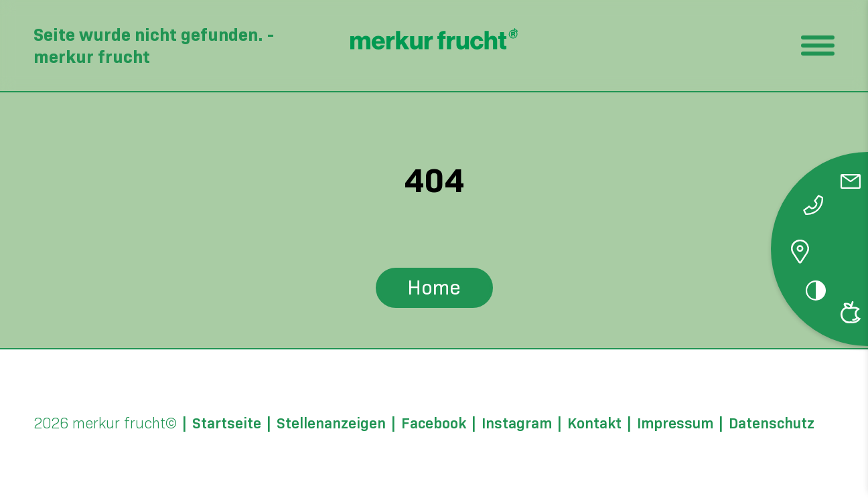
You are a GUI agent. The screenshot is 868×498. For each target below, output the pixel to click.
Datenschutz (772, 424)
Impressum (675, 424)
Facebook (434, 424)
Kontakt (594, 424)
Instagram (517, 424)
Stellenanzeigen (331, 424)
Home (434, 287)
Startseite (227, 424)
